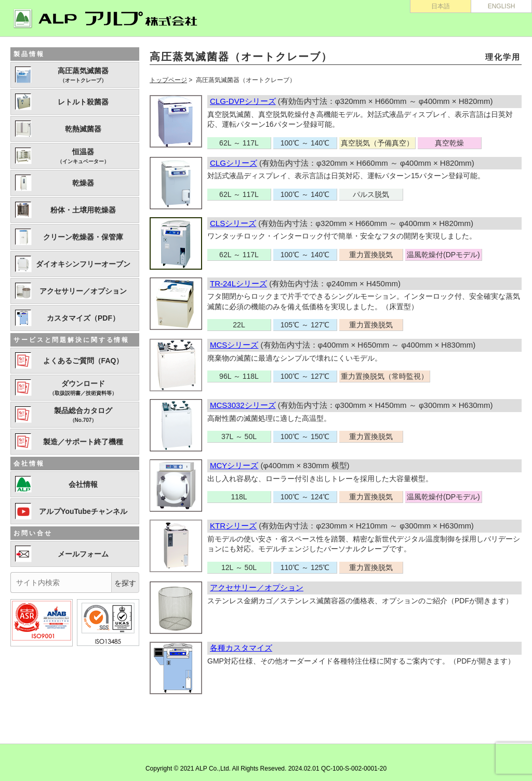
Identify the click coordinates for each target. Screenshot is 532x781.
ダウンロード (83, 388)
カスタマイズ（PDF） (83, 318)
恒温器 (83, 156)
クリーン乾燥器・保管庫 (83, 237)
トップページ (168, 80)
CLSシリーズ (233, 223)
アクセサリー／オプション (257, 587)
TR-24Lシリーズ (238, 283)
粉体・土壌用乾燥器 (83, 210)
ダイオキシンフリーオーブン (83, 264)
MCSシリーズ (234, 345)
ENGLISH (502, 6)
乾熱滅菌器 (83, 129)
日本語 (441, 6)
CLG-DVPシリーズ (243, 101)
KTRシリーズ (233, 526)
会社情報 (83, 484)
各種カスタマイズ (241, 648)
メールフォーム (83, 554)
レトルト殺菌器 (83, 102)
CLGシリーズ (234, 163)
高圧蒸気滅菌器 (83, 75)
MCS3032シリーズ (243, 405)
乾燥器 (83, 183)
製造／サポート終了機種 (83, 442)
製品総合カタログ (83, 415)
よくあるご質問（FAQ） (83, 361)
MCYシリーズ (234, 465)
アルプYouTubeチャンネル (83, 511)
